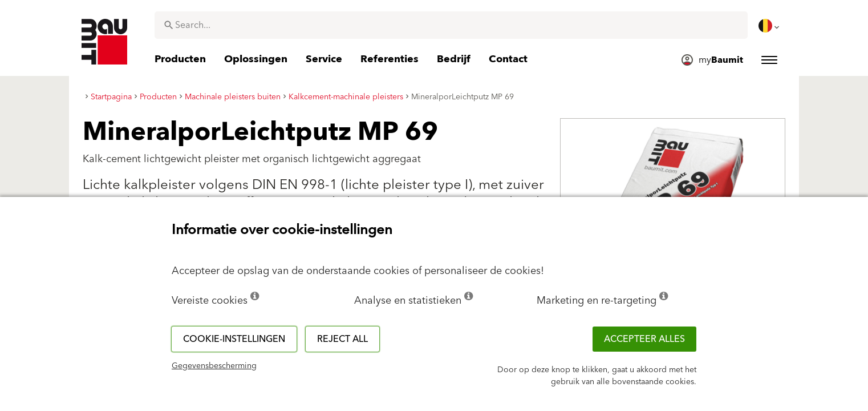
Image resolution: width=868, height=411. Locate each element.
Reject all (342, 339)
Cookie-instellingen (234, 339)
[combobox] (451, 25)
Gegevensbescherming (214, 366)
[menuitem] (770, 26)
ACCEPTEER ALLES (644, 339)
